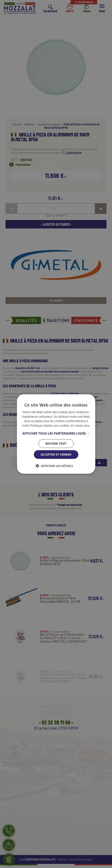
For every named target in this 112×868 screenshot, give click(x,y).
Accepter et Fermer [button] (56, 455)
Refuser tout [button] (56, 444)
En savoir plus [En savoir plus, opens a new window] (81, 426)
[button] (56, 433)
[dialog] (56, 434)
